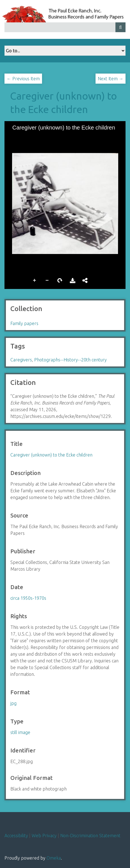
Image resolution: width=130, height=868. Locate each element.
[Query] (65, 27)
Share (85, 281)
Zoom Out (47, 281)
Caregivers (21, 360)
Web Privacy (44, 836)
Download (73, 281)
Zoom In (35, 281)
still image (20, 732)
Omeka (54, 858)
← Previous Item (23, 79)
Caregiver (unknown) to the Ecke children (51, 455)
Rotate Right (60, 281)
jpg (13, 703)
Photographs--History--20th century (70, 360)
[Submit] (120, 27)
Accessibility (16, 836)
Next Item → (111, 79)
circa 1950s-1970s (28, 598)
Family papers (24, 323)
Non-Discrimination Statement (90, 836)
